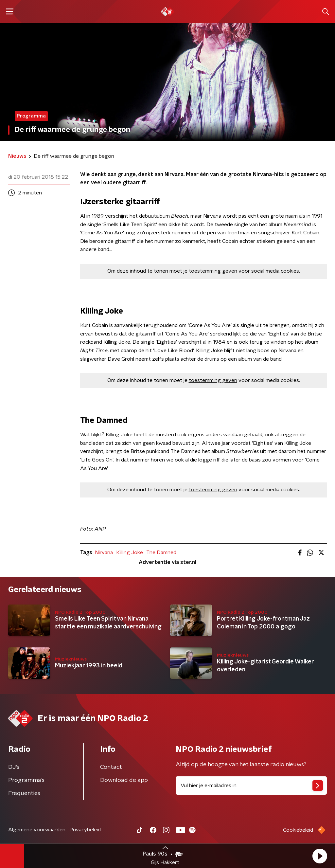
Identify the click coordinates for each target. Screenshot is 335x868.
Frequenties (24, 793)
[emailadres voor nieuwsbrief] (251, 786)
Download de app (124, 780)
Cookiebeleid (298, 830)
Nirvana (104, 552)
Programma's (26, 780)
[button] (320, 856)
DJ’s (14, 767)
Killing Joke (130, 552)
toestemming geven (213, 271)
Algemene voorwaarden (37, 830)
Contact (111, 767)
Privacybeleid (85, 830)
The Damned (161, 552)
